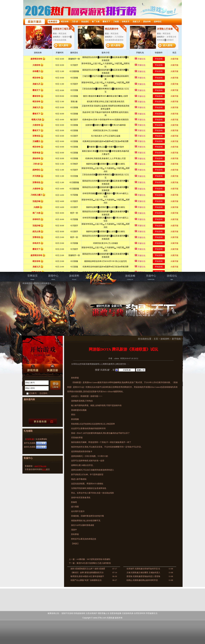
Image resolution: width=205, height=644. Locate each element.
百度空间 (122, 364)
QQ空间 (80, 364)
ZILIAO (74, 277)
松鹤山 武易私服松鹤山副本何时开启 (142, 580)
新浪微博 (87, 364)
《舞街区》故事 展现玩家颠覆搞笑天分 (87, 573)
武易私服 (30, 439)
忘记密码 (43, 393)
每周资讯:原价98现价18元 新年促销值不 (87, 576)
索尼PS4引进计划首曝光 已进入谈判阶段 (94, 563)
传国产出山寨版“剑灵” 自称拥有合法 (86, 580)
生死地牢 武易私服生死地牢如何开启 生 (143, 569)
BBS (172, 277)
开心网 (115, 364)
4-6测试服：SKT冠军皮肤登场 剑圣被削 (93, 559)
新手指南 (176, 339)
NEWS (53, 277)
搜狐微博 (95, 364)
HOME (33, 277)
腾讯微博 (109, 364)
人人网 (102, 364)
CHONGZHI (151, 277)
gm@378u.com (40, 466)
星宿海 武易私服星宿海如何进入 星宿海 (143, 576)
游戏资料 (165, 339)
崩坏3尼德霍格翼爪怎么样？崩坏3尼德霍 (88, 569)
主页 (156, 339)
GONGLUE (130, 277)
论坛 (44, 469)
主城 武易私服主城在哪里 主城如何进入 (143, 573)
